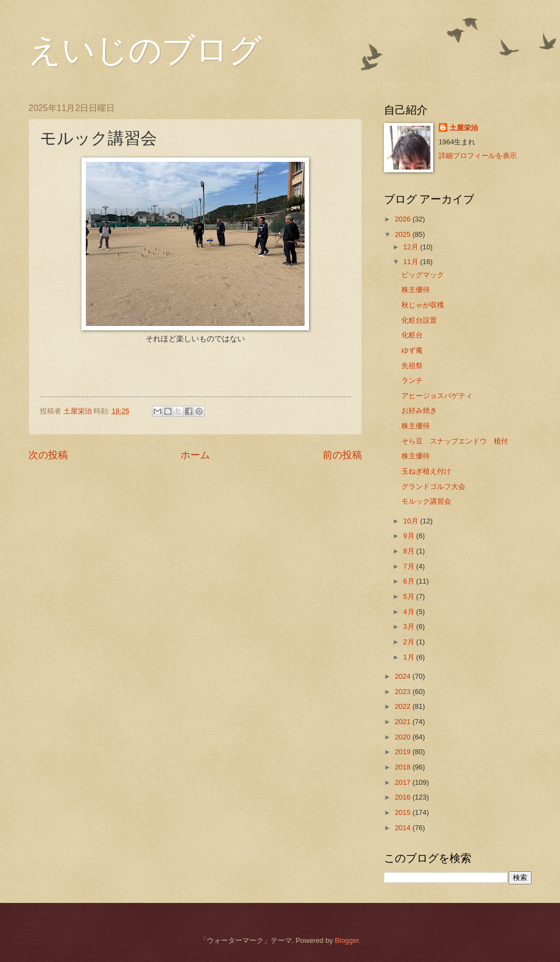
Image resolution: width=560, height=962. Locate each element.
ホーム (195, 455)
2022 (404, 706)
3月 (410, 626)
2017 (404, 782)
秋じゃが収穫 (423, 305)
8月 (410, 551)
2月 (410, 642)
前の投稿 (342, 455)
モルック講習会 (426, 501)
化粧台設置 (419, 320)
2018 (404, 767)
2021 (404, 722)
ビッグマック (423, 275)
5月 (410, 596)
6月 (410, 581)
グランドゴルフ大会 (433, 486)
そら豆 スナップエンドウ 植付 (455, 441)
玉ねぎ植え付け (426, 471)
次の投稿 (48, 455)
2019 (404, 752)
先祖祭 (412, 366)
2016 (404, 797)
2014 (404, 828)
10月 (412, 521)
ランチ (412, 380)
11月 (412, 262)
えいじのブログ (145, 50)
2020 (404, 737)
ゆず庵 (412, 350)
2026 (404, 219)
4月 (410, 612)
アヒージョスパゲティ (437, 396)
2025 (404, 234)
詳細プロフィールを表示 (478, 156)
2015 (404, 812)
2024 (404, 676)
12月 (412, 247)
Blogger (347, 940)
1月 (410, 657)
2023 (404, 692)
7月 (410, 566)
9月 (410, 536)
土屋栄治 (464, 128)
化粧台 (412, 335)
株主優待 (416, 290)
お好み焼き (419, 410)
